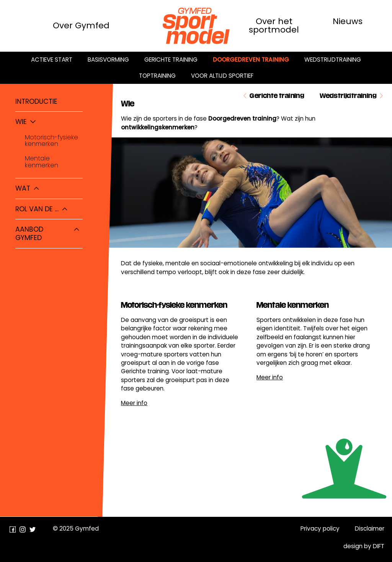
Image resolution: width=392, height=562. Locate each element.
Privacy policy (320, 529)
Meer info (134, 403)
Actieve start (52, 60)
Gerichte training (171, 60)
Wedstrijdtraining (333, 60)
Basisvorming (108, 60)
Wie (21, 122)
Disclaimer (370, 529)
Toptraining (157, 76)
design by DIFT (364, 546)
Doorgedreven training (251, 60)
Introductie (36, 101)
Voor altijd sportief (222, 76)
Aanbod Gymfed (29, 234)
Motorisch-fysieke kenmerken (51, 141)
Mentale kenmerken (42, 162)
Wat (23, 188)
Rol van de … (37, 209)
